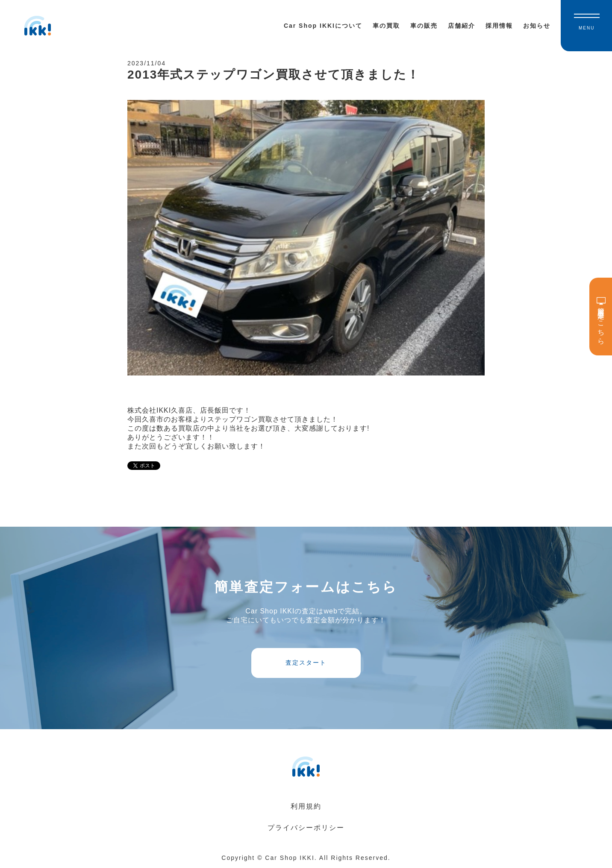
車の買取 (386, 26)
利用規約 (306, 806)
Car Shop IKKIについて (323, 26)
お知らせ (537, 26)
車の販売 (424, 26)
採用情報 (499, 26)
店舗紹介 (462, 26)
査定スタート (306, 663)
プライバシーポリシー (306, 828)
